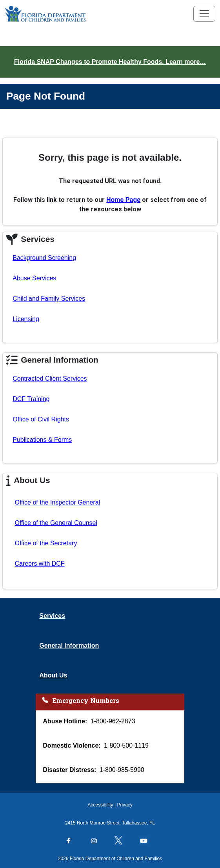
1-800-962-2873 (113, 721)
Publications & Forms (42, 440)
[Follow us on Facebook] (73, 841)
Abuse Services (34, 278)
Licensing (26, 319)
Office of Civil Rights (41, 419)
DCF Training (31, 399)
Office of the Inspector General (57, 502)
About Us (53, 675)
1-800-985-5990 (122, 770)
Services (52, 616)
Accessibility (100, 805)
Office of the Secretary (46, 543)
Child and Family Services (49, 299)
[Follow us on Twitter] (122, 841)
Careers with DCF (39, 564)
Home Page (123, 200)
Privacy (125, 805)
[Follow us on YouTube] (147, 841)
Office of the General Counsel (56, 523)
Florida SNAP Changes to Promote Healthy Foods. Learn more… (110, 62)
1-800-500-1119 (126, 745)
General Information (69, 646)
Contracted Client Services (50, 379)
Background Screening (44, 258)
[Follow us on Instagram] (98, 841)
